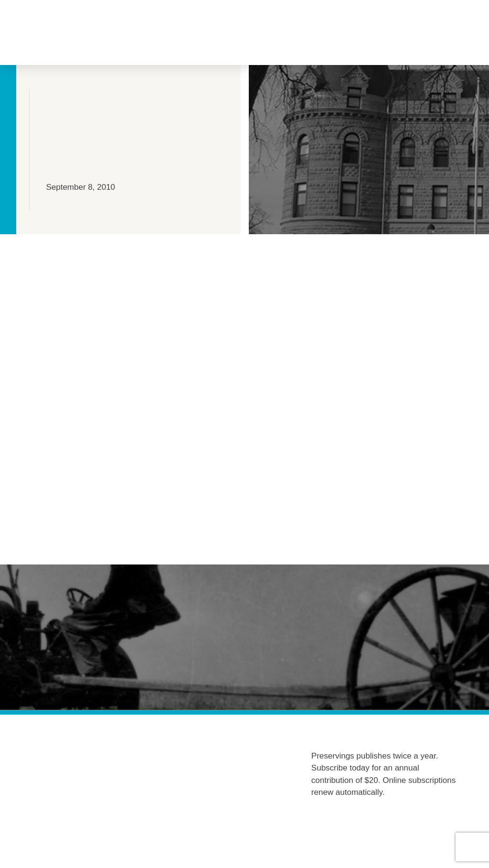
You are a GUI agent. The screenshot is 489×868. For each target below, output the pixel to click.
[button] (84, 33)
